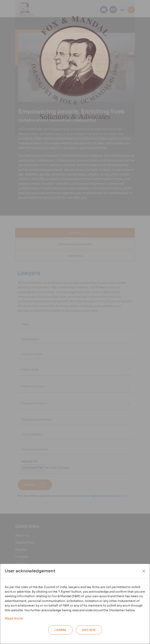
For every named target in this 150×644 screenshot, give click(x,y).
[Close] (144, 571)
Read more (14, 618)
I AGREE (60, 630)
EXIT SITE (89, 630)
